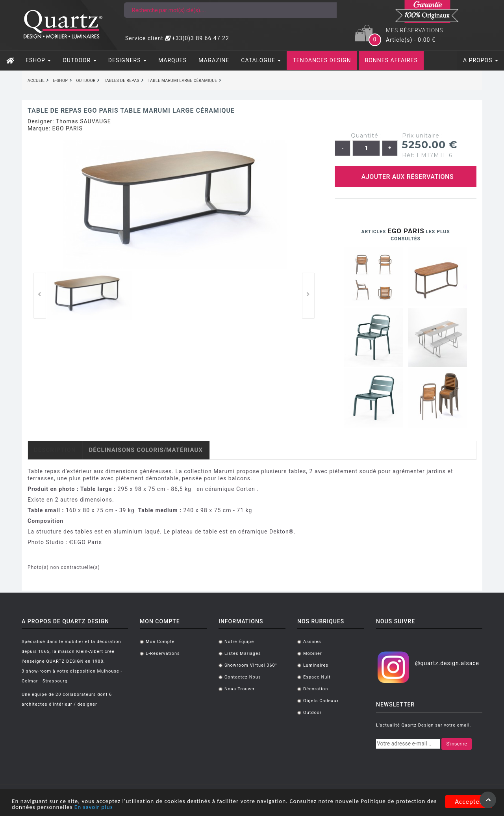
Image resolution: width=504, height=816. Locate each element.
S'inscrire (457, 744)
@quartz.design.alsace (447, 663)
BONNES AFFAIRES (391, 60)
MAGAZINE (214, 60)
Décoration (316, 689)
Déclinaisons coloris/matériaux (146, 450)
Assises (312, 642)
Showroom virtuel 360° (251, 665)
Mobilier (313, 653)
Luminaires (316, 665)
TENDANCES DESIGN (322, 60)
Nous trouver (240, 689)
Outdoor (312, 713)
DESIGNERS (127, 60)
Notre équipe (239, 642)
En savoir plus (149, 808)
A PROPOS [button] (481, 60)
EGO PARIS (67, 128)
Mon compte (160, 642)
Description (55, 450)
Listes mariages (243, 653)
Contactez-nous (243, 677)
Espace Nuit (317, 677)
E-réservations (163, 653)
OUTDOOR (80, 60)
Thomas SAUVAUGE (83, 121)
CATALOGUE (261, 60)
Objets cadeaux (321, 701)
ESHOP (38, 60)
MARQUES (172, 60)
